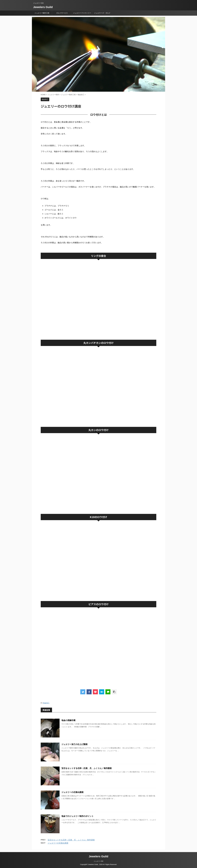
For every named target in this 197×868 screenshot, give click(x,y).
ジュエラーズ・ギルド (102, 13)
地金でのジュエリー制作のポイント (78, 816)
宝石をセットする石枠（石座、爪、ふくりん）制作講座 (87, 768)
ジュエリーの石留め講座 (72, 792)
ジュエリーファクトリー (82, 13)
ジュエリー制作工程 (42, 13)
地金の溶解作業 (68, 720)
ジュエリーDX (99, 861)
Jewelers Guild (43, 7)
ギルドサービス (62, 13)
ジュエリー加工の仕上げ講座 (75, 744)
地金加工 (46, 703)
